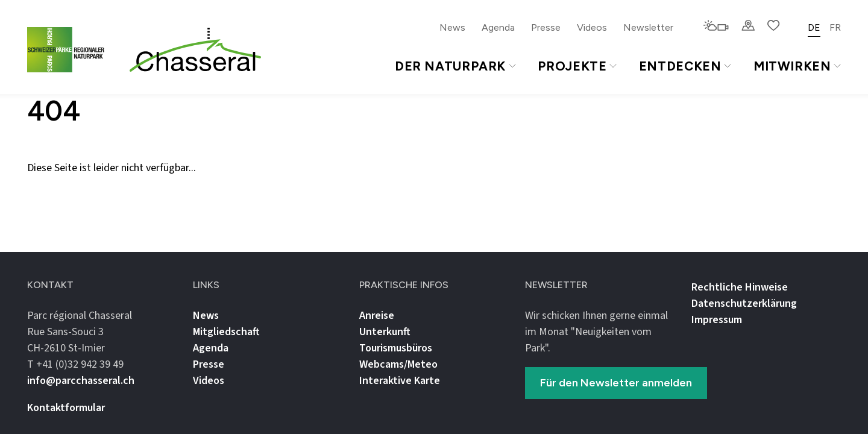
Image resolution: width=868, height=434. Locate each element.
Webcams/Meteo (398, 364)
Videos (592, 27)
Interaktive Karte (400, 381)
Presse (546, 27)
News (452, 27)
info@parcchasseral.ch (81, 381)
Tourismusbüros (396, 348)
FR (835, 27)
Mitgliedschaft (226, 332)
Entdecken (685, 66)
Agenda (498, 27)
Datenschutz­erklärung (744, 303)
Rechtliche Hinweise (740, 287)
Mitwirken (797, 66)
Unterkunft (385, 332)
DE (814, 27)
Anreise (377, 316)
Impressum (717, 320)
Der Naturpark (455, 66)
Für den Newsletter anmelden (616, 383)
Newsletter (648, 27)
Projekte (577, 66)
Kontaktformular (66, 408)
